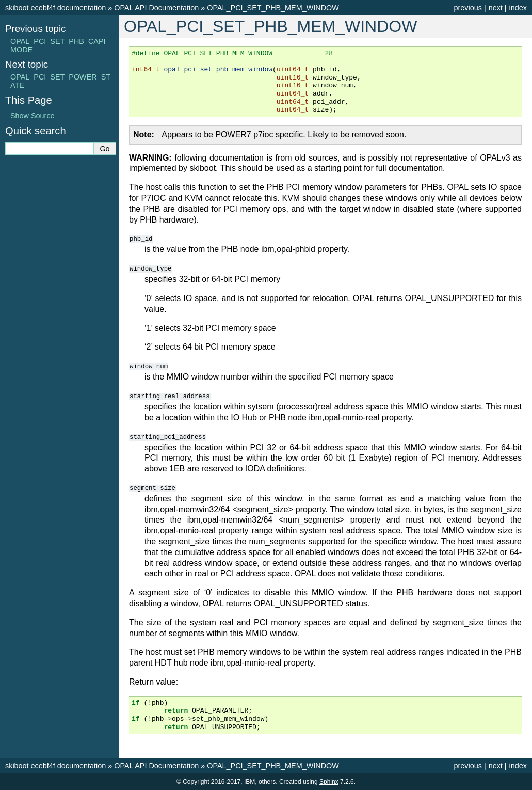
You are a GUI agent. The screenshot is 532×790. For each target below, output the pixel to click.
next (496, 8)
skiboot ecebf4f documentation (55, 8)
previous (467, 8)
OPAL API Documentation (156, 8)
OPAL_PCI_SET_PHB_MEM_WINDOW (273, 8)
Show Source (33, 116)
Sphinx (329, 782)
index (518, 8)
